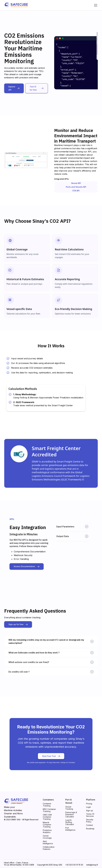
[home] (16, 5)
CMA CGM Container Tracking (47, 817)
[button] (95, 5)
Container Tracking (47, 805)
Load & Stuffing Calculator (70, 822)
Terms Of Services (90, 815)
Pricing (89, 804)
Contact (89, 825)
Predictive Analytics (47, 831)
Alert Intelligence (48, 842)
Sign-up (90, 811)
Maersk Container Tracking (47, 825)
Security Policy (90, 821)
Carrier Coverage (47, 837)
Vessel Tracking (69, 808)
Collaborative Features (49, 848)
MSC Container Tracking (49, 810)
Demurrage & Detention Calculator (71, 815)
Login (88, 807)
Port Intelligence (70, 829)
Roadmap (90, 829)
